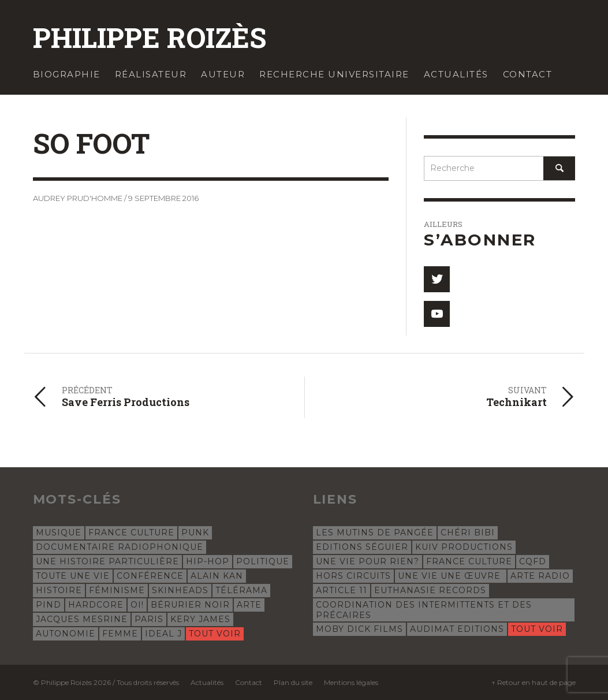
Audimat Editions (457, 629)
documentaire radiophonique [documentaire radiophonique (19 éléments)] (120, 547)
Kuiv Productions (464, 547)
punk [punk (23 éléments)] (195, 533)
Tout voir (215, 634)
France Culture (469, 561)
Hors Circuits (353, 576)
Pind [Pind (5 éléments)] (49, 605)
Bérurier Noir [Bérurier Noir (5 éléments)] (190, 605)
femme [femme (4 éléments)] (120, 634)
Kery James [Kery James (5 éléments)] (200, 619)
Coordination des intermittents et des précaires (424, 610)
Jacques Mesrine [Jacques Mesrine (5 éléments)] (82, 619)
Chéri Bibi (468, 533)
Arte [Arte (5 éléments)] (249, 605)
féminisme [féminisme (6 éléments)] (117, 590)
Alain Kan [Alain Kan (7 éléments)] (217, 576)
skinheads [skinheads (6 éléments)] (180, 590)
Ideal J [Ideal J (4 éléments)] (163, 634)
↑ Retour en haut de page (534, 682)
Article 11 (342, 590)
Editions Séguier (362, 547)
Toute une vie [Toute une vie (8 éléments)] (73, 576)
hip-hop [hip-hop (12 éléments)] (208, 561)
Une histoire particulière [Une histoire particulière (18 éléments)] (107, 561)
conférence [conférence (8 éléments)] (150, 576)
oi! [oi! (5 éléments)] (137, 605)
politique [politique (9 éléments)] (263, 561)
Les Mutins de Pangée (375, 533)
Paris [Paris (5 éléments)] (149, 619)
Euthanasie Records (430, 590)
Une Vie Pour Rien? (368, 561)
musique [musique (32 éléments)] (59, 533)
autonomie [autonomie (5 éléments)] (66, 634)
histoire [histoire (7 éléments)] (59, 590)
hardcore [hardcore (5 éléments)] (96, 605)
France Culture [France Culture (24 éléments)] (131, 533)
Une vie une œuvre (451, 576)
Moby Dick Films (359, 629)
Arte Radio (540, 576)
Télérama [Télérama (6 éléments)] (241, 590)
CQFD (533, 561)
